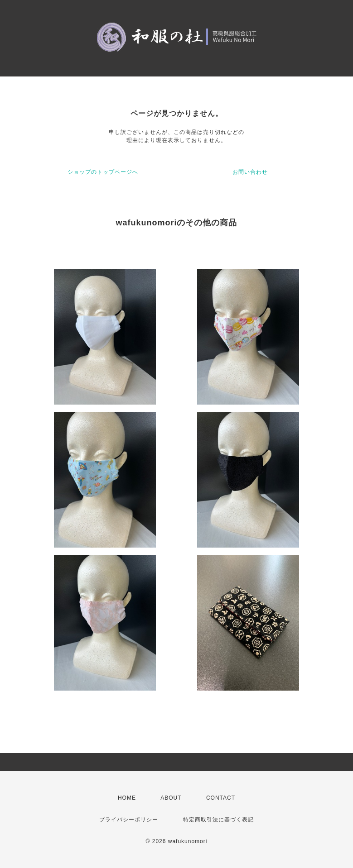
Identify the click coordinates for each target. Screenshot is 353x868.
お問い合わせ (250, 172)
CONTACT (221, 798)
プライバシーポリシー (129, 820)
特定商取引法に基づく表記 (218, 820)
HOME (127, 798)
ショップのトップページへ (103, 172)
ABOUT (171, 798)
